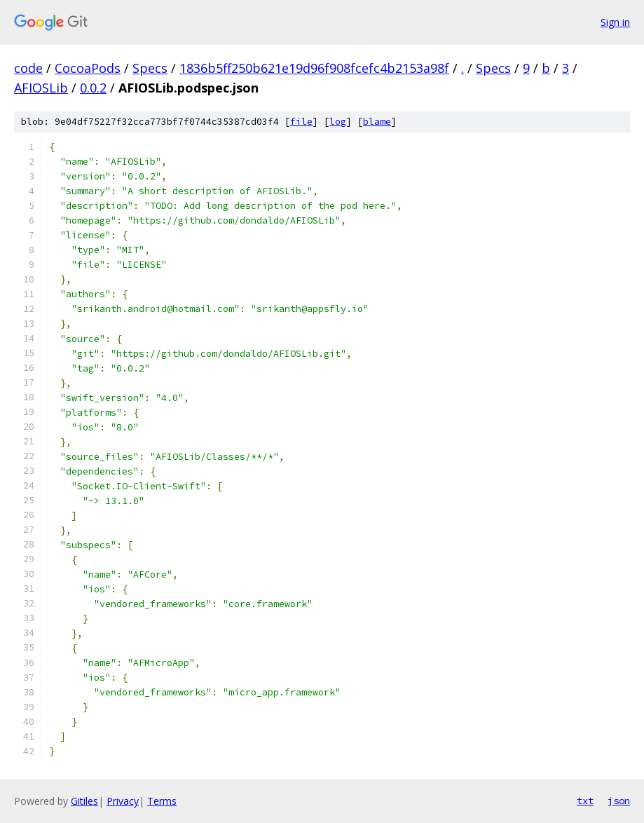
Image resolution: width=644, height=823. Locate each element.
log (338, 122)
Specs (150, 68)
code (28, 68)
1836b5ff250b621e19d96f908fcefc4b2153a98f (314, 68)
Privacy (123, 801)
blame (377, 122)
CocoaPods (88, 68)
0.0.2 (93, 88)
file (301, 122)
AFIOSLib (41, 88)
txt (585, 801)
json (619, 801)
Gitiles (84, 801)
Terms (162, 801)
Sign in (615, 22)
